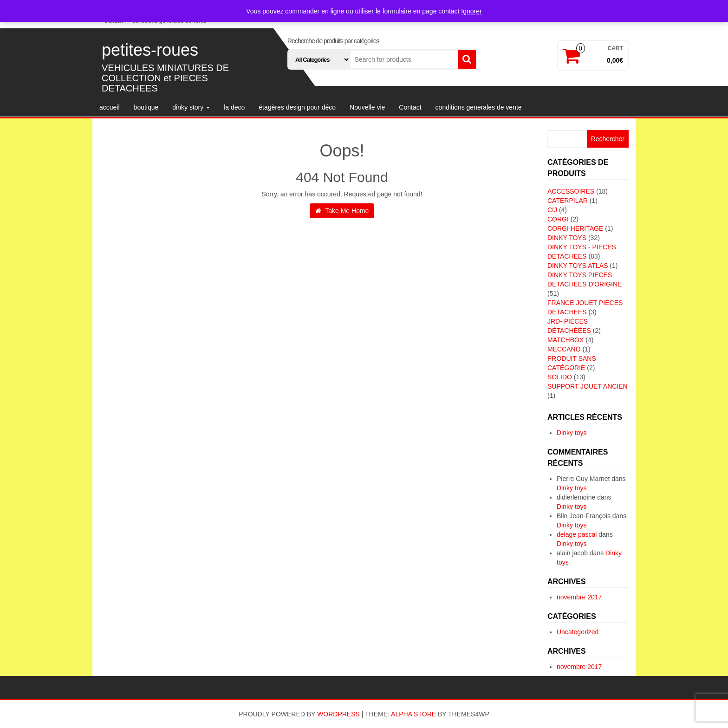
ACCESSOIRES (571, 191)
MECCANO (564, 349)
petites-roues (150, 50)
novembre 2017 (579, 597)
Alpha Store (413, 714)
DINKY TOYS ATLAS (578, 266)
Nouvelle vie (367, 107)
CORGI (558, 219)
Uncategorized (578, 632)
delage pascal (577, 534)
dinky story (191, 107)
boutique (146, 107)
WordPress (338, 714)
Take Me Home (342, 211)
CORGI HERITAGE (575, 228)
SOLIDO (560, 377)
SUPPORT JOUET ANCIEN (588, 386)
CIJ (552, 210)
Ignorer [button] (471, 11)
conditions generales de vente (479, 107)
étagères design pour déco (297, 107)
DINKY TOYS (567, 238)
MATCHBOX (565, 340)
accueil (110, 107)
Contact (410, 107)
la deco (234, 107)
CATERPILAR (568, 201)
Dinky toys (572, 433)
